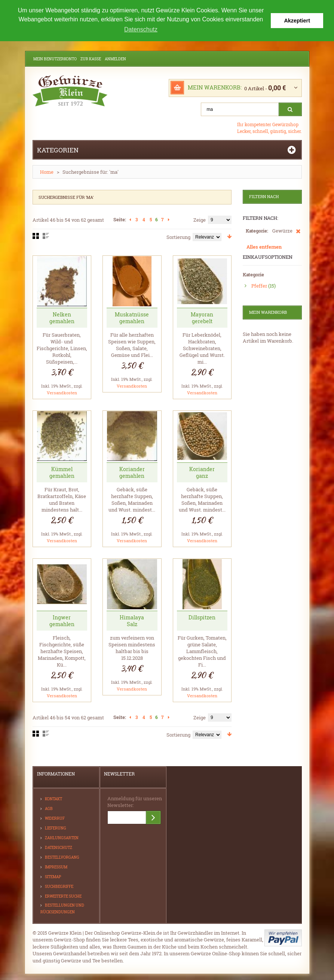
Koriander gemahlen (132, 472)
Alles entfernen (264, 247)
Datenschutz (59, 848)
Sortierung (178, 237)
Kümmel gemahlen (62, 472)
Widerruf (55, 818)
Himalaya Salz (132, 621)
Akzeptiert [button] (297, 21)
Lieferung (56, 828)
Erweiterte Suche (63, 896)
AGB (49, 809)
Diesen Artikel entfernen (298, 235)
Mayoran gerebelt (202, 318)
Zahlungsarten (62, 838)
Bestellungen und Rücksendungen (62, 909)
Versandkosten (62, 393)
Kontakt (53, 799)
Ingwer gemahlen (62, 621)
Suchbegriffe (59, 887)
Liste (46, 236)
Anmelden (115, 59)
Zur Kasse (91, 59)
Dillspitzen (202, 617)
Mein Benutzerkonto (55, 59)
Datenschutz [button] (141, 29)
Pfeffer (259, 286)
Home (47, 172)
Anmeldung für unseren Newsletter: (135, 802)
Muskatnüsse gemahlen (132, 318)
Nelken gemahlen (62, 318)
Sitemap (53, 877)
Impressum (56, 867)
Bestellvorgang (62, 857)
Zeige (200, 220)
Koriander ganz (202, 472)
